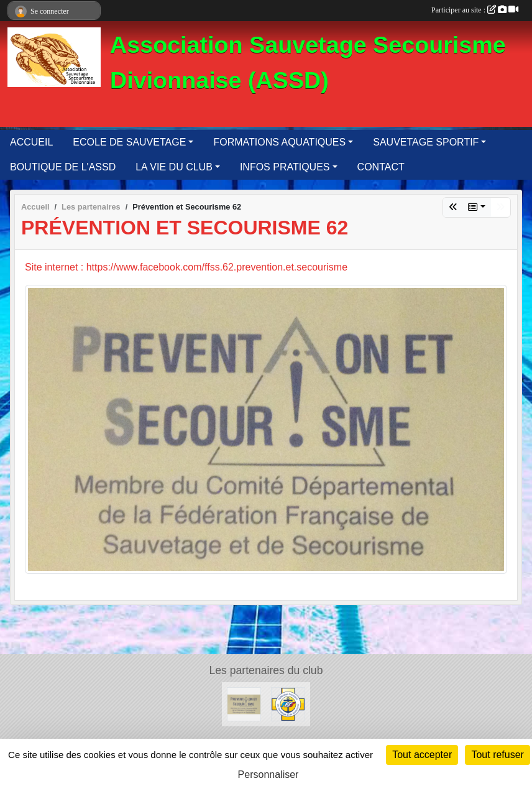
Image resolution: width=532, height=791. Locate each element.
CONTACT (381, 167)
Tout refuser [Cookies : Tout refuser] (497, 755)
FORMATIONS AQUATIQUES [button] (279, 142)
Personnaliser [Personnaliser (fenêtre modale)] (268, 775)
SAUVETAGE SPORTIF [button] (426, 142)
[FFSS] (288, 704)
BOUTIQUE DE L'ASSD (63, 167)
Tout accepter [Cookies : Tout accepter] (422, 755)
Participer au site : (475, 10)
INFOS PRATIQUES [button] (285, 167)
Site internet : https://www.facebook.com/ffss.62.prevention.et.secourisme (186, 267)
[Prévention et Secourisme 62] (244, 704)
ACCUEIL (31, 142)
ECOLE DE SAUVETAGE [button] (129, 142)
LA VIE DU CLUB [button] (174, 167)
